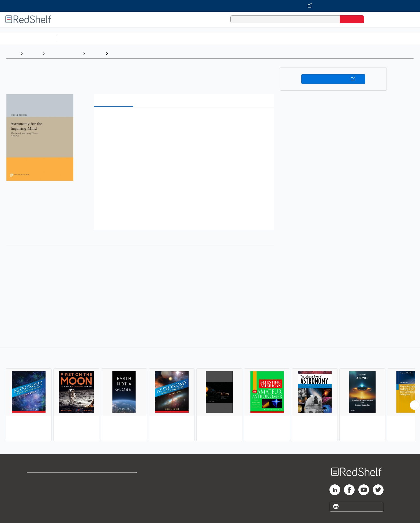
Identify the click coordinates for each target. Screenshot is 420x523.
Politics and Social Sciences (264, 38)
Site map (36, 505)
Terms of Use (114, 479)
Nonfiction (325, 38)
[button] (185, 120)
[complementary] (210, 395)
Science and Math (105, 38)
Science (95, 53)
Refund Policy (114, 488)
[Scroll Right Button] (415, 405)
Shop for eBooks (44, 479)
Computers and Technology (153, 38)
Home (12, 53)
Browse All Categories (28, 38)
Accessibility (113, 496)
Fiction (303, 38)
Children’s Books (355, 38)
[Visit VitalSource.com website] (210, 6)
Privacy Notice (42, 496)
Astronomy (122, 53)
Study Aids (72, 38)
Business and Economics (208, 38)
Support (35, 488)
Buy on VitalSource (333, 79)
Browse (32, 53)
